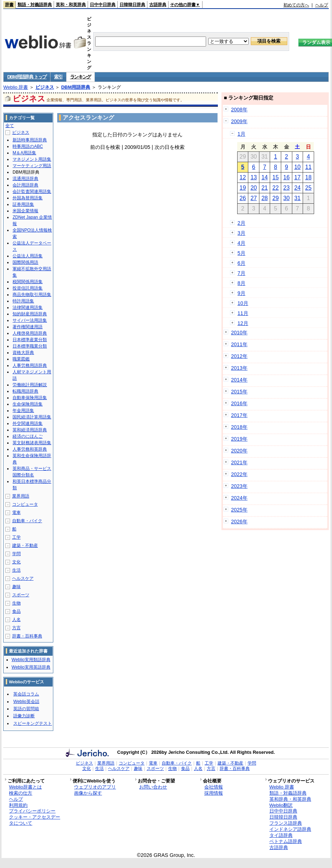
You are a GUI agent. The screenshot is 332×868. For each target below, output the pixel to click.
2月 (241, 223)
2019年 (239, 439)
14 (265, 177)
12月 (243, 323)
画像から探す (88, 793)
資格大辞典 (23, 353)
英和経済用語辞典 (30, 430)
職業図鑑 (21, 359)
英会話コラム (26, 694)
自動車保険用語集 (30, 398)
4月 (241, 243)
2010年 (239, 333)
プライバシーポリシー (32, 811)
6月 (241, 263)
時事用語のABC (28, 146)
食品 (16, 611)
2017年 (239, 415)
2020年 (239, 451)
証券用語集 (23, 204)
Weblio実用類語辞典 (31, 660)
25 (308, 188)
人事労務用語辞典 (30, 365)
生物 (16, 603)
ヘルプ (322, 5)
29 (275, 198)
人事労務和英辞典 (30, 449)
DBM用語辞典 (76, 87)
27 (254, 198)
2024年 (239, 498)
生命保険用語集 (28, 404)
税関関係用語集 (28, 282)
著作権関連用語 (28, 327)
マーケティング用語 (32, 166)
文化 (16, 562)
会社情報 (214, 787)
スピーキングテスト (33, 723)
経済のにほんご (28, 436)
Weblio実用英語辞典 (31, 667)
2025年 (239, 510)
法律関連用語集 (28, 307)
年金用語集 (23, 411)
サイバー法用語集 (30, 320)
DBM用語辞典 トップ (27, 77)
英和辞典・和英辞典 (290, 799)
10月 (243, 303)
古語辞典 (158, 5)
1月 (241, 134)
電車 (16, 513)
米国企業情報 (25, 211)
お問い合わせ (153, 787)
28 (265, 198)
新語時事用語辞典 (30, 140)
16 (287, 177)
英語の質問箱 (26, 709)
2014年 (239, 380)
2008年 (239, 110)
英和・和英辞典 (71, 5)
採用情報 (214, 793)
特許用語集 (23, 301)
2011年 (239, 344)
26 (243, 198)
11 (308, 167)
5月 (241, 253)
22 (275, 188)
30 (287, 198)
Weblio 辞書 (16, 87)
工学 (16, 537)
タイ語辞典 (281, 835)
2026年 (239, 522)
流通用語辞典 (25, 179)
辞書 (9, 5)
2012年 (239, 356)
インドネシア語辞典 (290, 829)
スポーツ (21, 595)
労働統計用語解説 (30, 385)
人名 (16, 620)
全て (10, 126)
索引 (58, 77)
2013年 (239, 368)
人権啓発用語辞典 (30, 333)
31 (297, 198)
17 (297, 177)
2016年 (239, 403)
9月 (241, 293)
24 (297, 188)
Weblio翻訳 (281, 805)
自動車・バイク (27, 521)
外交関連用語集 (28, 423)
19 (243, 188)
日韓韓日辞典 (132, 5)
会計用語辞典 (25, 185)
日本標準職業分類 (30, 346)
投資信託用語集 (28, 288)
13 (254, 177)
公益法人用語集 (28, 256)
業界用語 (21, 496)
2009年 (239, 121)
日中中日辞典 (103, 5)
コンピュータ (25, 504)
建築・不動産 (25, 545)
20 (254, 188)
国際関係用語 (25, 262)
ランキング (81, 77)
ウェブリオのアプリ (95, 787)
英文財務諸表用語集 (32, 443)
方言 (16, 628)
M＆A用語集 (24, 153)
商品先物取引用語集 (32, 295)
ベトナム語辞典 (286, 841)
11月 (243, 313)
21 (265, 188)
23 (287, 188)
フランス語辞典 (286, 823)
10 (297, 167)
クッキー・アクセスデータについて (35, 820)
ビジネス (45, 87)
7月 (241, 273)
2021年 (239, 462)
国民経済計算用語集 (32, 417)
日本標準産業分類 (30, 340)
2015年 (239, 392)
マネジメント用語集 (32, 159)
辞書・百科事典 (27, 636)
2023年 (239, 486)
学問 (16, 554)
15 (275, 177)
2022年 (239, 474)
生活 (16, 570)
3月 (241, 233)
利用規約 (18, 805)
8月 (241, 283)
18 (308, 177)
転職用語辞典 (25, 391)
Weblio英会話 (26, 702)
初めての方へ (296, 5)
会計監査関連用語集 (32, 191)
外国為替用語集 (28, 198)
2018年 (239, 427)
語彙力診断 (24, 716)
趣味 (16, 587)
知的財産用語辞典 (30, 314)
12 (243, 177)
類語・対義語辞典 (35, 5)
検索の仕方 (21, 793)
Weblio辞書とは (25, 787)
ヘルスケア (23, 578)
